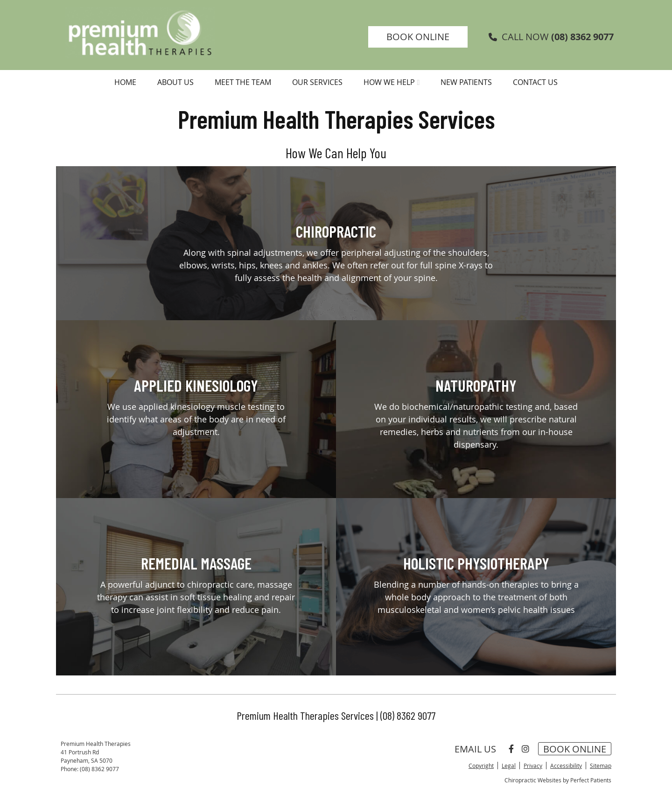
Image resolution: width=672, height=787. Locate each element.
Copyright (481, 766)
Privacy (533, 766)
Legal (509, 766)
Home (125, 82)
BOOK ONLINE (418, 37)
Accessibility (566, 766)
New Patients (466, 82)
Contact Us (535, 82)
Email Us (475, 749)
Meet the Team (243, 82)
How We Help (389, 82)
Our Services (317, 82)
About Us (175, 82)
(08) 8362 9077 (582, 37)
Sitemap (601, 766)
